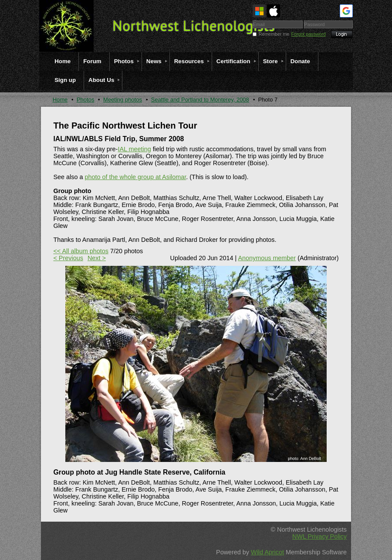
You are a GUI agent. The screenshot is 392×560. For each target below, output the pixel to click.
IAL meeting (134, 149)
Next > (97, 258)
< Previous (68, 258)
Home (60, 100)
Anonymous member (267, 258)
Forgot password (309, 34)
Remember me (274, 34)
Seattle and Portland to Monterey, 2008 (200, 100)
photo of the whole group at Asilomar (135, 177)
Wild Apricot (267, 552)
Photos (85, 100)
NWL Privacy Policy (319, 536)
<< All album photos (81, 251)
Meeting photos (123, 100)
